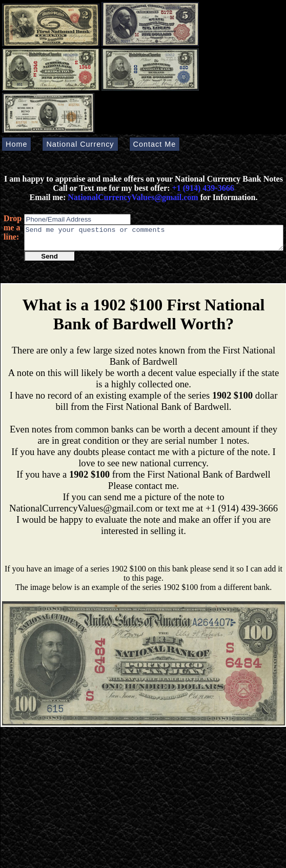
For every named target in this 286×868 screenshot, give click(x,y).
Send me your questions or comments (154, 240)
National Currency (80, 144)
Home (16, 144)
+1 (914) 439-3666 (203, 188)
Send (49, 261)
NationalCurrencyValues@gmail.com (132, 197)
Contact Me (155, 144)
